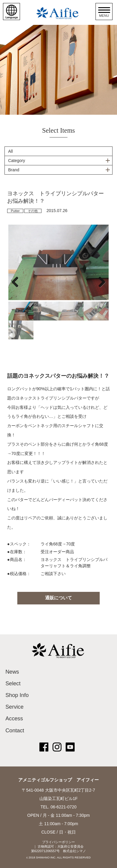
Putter (15, 211)
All (10, 151)
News (12, 672)
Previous (17, 282)
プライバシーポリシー (59, 842)
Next (100, 282)
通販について (59, 598)
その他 (33, 211)
